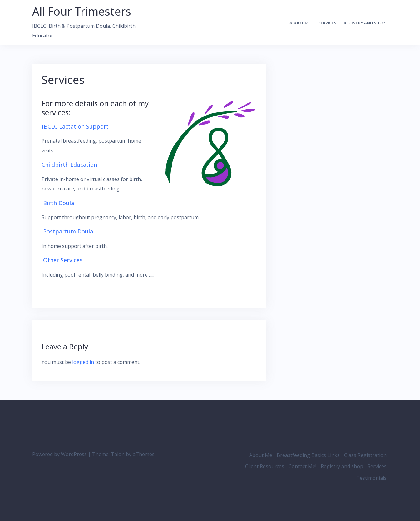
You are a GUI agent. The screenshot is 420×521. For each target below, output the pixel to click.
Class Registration (365, 455)
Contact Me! (302, 466)
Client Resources (265, 466)
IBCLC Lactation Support (75, 126)
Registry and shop (364, 23)
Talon (118, 454)
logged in (83, 362)
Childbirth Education (69, 165)
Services (327, 23)
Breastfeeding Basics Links (308, 455)
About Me (300, 23)
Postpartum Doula (68, 231)
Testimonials (371, 478)
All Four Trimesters (82, 11)
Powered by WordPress (59, 454)
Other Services (63, 260)
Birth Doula (59, 203)
